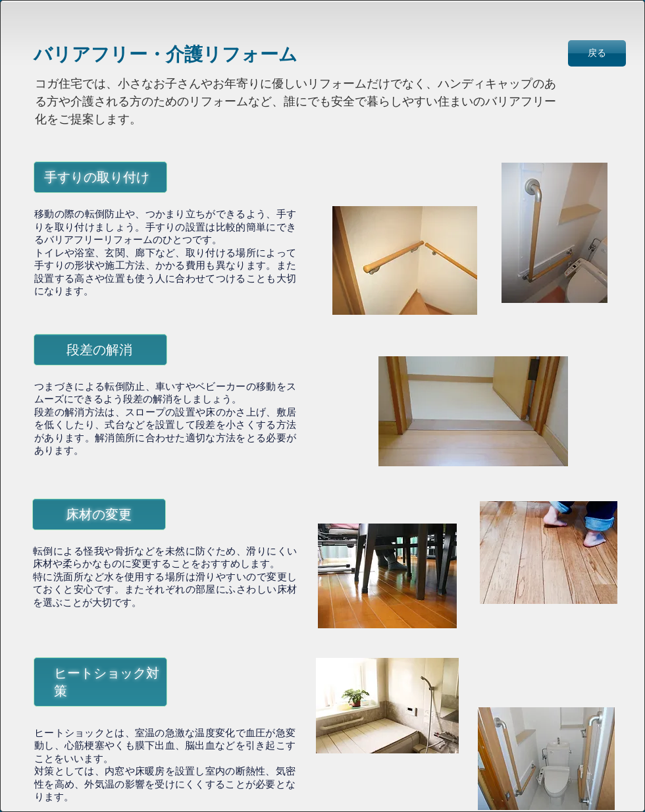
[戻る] (597, 53)
